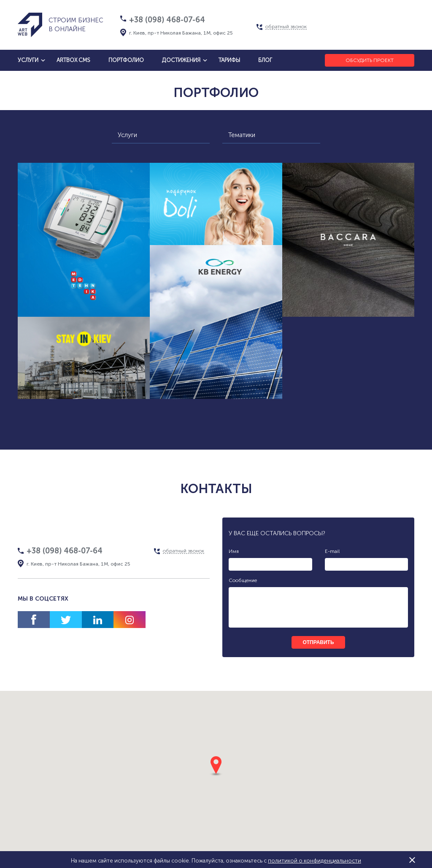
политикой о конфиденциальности (315, 861)
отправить (318, 642)
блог (265, 60)
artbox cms (73, 60)
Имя (234, 551)
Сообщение (243, 580)
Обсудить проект (370, 60)
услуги (28, 60)
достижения (181, 60)
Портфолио (126, 60)
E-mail (332, 551)
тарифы (229, 60)
